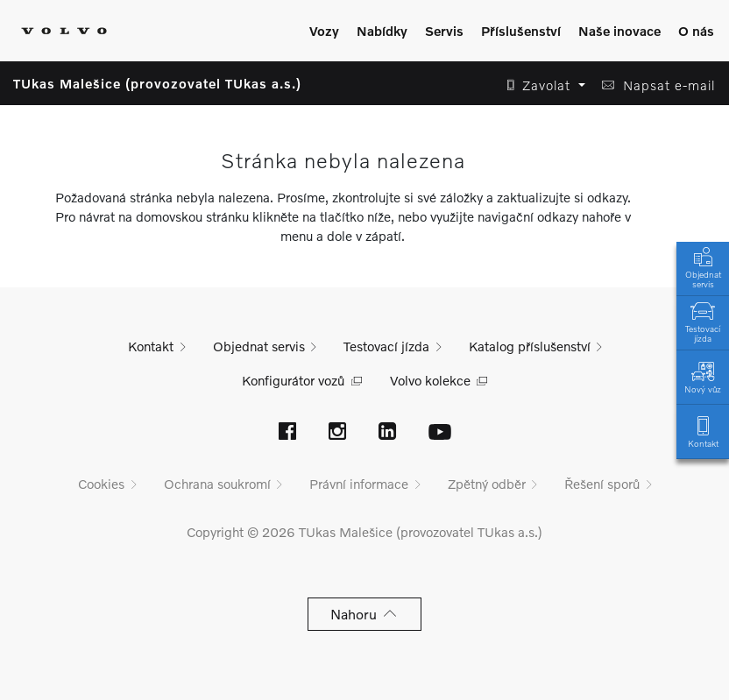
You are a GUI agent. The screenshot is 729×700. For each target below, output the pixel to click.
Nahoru (365, 614)
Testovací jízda (703, 321)
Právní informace (359, 484)
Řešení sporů (602, 484)
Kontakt (703, 431)
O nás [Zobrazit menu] (696, 31)
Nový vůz (703, 376)
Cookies (101, 484)
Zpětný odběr (487, 484)
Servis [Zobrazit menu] (444, 31)
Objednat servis (703, 266)
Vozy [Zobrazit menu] (324, 31)
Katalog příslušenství (530, 346)
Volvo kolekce (430, 380)
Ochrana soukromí (217, 484)
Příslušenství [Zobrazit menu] (521, 31)
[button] (541, 85)
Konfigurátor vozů (293, 380)
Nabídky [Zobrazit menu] (382, 31)
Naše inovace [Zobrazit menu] (619, 31)
